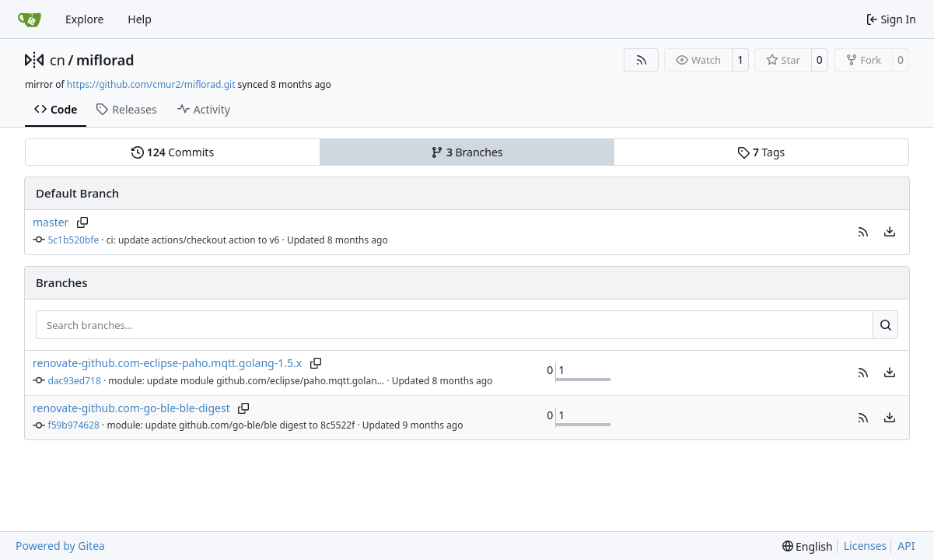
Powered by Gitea (60, 546)
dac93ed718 (75, 381)
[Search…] (885, 325)
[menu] (890, 232)
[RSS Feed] (642, 60)
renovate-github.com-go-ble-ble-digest (131, 408)
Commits (173, 152)
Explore (84, 19)
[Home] (30, 19)
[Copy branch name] (82, 222)
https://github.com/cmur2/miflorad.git (151, 84)
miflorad (105, 60)
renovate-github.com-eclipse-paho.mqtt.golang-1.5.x (167, 363)
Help (140, 19)
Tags (761, 152)
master (51, 222)
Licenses (866, 546)
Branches (467, 152)
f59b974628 (74, 425)
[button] (863, 232)
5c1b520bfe (74, 240)
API (906, 546)
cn (58, 60)
